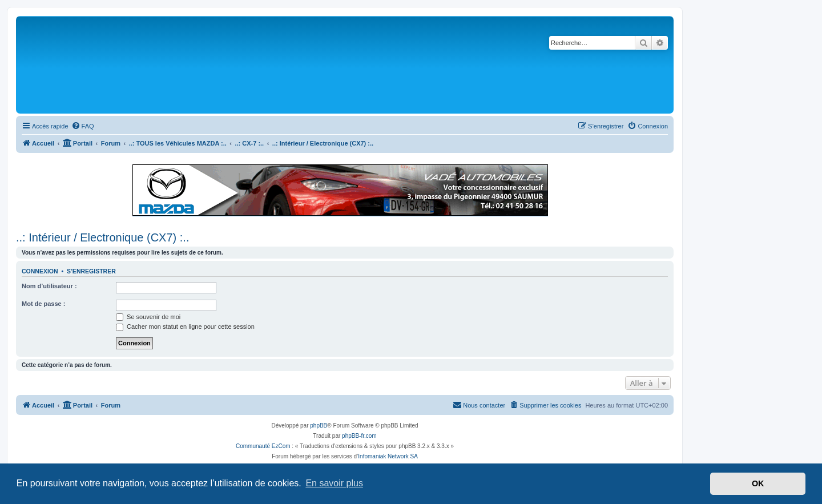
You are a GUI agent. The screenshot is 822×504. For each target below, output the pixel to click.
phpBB (319, 426)
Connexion (40, 271)
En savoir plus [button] (334, 483)
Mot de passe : (43, 304)
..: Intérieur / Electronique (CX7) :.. (102, 237)
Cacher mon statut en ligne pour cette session (185, 326)
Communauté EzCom (263, 446)
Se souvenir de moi (148, 317)
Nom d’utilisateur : (49, 286)
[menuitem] (83, 126)
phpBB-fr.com (359, 436)
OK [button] (758, 483)
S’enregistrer (91, 271)
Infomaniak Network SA (388, 456)
